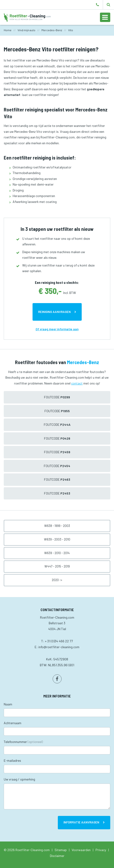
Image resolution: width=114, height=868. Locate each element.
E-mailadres (12, 760)
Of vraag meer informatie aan (57, 329)
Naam (8, 704)
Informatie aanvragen (81, 822)
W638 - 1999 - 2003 (57, 526)
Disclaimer (57, 856)
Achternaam (13, 723)
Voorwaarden (81, 850)
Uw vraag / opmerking (19, 779)
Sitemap (61, 850)
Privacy (101, 850)
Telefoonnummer (23, 742)
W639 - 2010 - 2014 (57, 553)
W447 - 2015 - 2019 (57, 566)
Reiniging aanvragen (54, 312)
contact (77, 383)
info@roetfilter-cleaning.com (59, 647)
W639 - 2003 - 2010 (57, 539)
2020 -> (57, 580)
